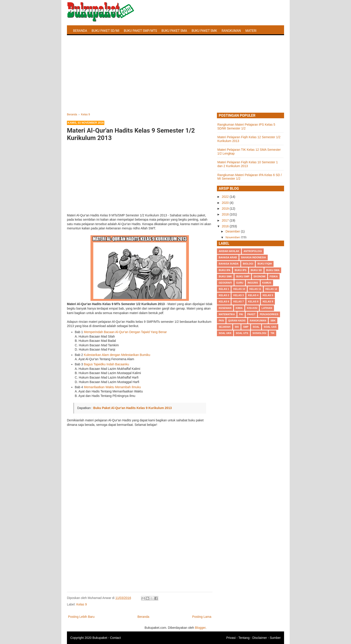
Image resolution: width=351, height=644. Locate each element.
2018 (226, 214)
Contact (115, 638)
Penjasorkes (269, 314)
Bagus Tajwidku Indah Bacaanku (106, 364)
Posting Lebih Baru (81, 617)
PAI (241, 314)
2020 (226, 203)
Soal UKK (225, 333)
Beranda (80, 31)
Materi (251, 31)
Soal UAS (270, 327)
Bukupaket (100, 638)
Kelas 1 (224, 289)
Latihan (267, 308)
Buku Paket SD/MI (105, 31)
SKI (237, 327)
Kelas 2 (224, 295)
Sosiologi (259, 333)
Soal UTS (242, 333)
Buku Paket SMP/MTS (140, 31)
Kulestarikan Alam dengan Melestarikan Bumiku (117, 355)
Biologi (248, 264)
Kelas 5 (268, 295)
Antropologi (253, 251)
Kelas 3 (238, 295)
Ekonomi (260, 276)
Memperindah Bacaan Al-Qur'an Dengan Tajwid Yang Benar (125, 332)
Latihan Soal (84, 41)
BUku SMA (273, 270)
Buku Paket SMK (204, 31)
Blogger (200, 628)
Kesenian (225, 308)
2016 (226, 226)
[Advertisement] (175, 79)
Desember (233, 231)
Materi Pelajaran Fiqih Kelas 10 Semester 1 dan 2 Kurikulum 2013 (248, 164)
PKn (221, 321)
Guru (240, 283)
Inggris (253, 283)
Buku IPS (241, 270)
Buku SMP (243, 276)
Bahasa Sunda (229, 264)
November (233, 237)
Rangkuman (231, 31)
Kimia (239, 308)
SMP (246, 327)
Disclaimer (260, 638)
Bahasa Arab (228, 257)
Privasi (231, 638)
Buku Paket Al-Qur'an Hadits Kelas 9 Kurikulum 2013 (133, 408)
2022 (226, 197)
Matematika (227, 314)
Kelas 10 (239, 289)
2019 (226, 209)
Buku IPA (225, 270)
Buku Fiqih (265, 264)
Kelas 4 (253, 295)
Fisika (274, 276)
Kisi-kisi (252, 308)
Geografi (225, 283)
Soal (256, 327)
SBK (273, 321)
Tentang (244, 638)
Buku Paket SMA (174, 31)
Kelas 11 (255, 289)
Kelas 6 (224, 302)
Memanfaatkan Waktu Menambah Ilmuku (112, 387)
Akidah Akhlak (229, 251)
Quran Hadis (237, 321)
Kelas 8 (253, 302)
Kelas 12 (271, 289)
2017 (226, 220)
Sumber (275, 638)
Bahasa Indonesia (254, 257)
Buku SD (256, 270)
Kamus (267, 283)
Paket (251, 314)
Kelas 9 (82, 604)
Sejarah (225, 327)
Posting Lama (202, 617)
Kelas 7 (238, 302)
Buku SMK (225, 276)
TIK (272, 333)
